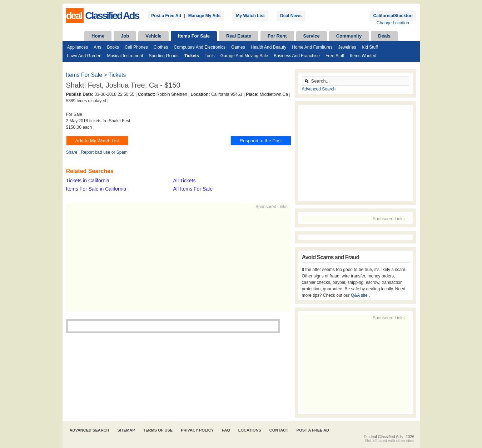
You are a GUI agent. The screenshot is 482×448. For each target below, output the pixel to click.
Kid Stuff (370, 47)
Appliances (78, 47)
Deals (384, 36)
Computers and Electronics (200, 47)
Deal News (291, 16)
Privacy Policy (197, 430)
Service (312, 36)
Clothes (161, 47)
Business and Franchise (297, 56)
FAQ (226, 430)
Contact (279, 430)
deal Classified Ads (386, 437)
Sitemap (126, 430)
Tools (210, 56)
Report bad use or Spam (104, 152)
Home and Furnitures (312, 47)
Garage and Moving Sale (244, 56)
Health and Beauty (269, 47)
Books (113, 47)
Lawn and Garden (84, 56)
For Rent (277, 36)
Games (238, 47)
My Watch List (250, 16)
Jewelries (347, 47)
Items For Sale (194, 36)
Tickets (192, 56)
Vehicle (153, 36)
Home (98, 36)
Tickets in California (88, 181)
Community (349, 36)
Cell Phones (136, 47)
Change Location (393, 23)
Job (125, 36)
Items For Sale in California (96, 189)
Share (72, 152)
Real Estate (239, 36)
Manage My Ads (204, 16)
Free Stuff (335, 56)
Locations (250, 430)
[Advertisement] (175, 260)
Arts (97, 47)
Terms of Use (158, 430)
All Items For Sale (193, 189)
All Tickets (185, 181)
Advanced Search (319, 89)
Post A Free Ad (313, 430)
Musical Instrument (125, 56)
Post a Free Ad (166, 16)
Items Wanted (363, 56)
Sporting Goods (163, 56)
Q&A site (360, 295)
